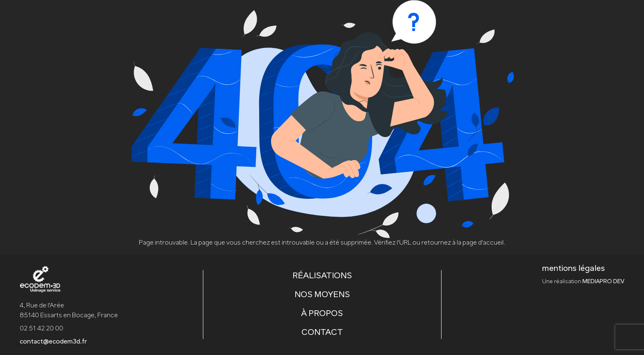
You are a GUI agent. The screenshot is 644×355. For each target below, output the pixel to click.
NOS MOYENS (322, 295)
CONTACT (322, 333)
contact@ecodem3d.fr (53, 342)
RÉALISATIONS (322, 276)
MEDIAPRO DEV (603, 282)
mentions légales (574, 269)
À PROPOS (322, 314)
